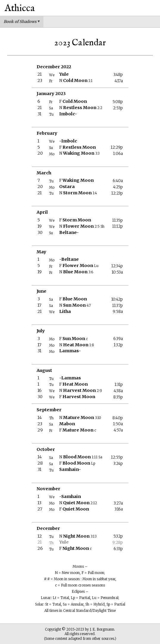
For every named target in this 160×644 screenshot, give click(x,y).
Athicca (20, 8)
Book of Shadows (22, 22)
